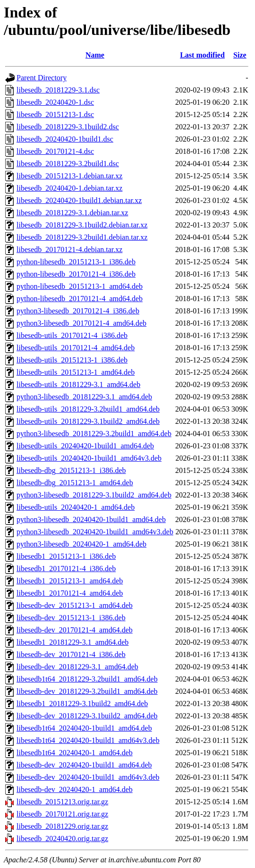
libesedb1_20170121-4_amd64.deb (70, 593)
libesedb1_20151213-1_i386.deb (66, 556)
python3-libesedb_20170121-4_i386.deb (78, 311)
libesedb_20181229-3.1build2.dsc (68, 127)
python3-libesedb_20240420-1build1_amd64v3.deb (95, 532)
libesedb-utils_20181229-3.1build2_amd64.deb (88, 421)
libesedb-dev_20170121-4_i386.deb (71, 654)
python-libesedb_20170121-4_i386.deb (76, 274)
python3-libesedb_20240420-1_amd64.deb (81, 544)
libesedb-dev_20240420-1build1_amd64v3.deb (88, 777)
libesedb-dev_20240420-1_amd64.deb (75, 789)
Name (95, 55)
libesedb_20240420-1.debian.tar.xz (69, 188)
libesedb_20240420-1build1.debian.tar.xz (79, 200)
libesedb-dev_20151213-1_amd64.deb (75, 605)
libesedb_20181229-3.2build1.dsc (68, 164)
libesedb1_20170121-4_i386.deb (66, 569)
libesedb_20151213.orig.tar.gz (62, 802)
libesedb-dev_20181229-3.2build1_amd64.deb (87, 691)
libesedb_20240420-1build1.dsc (65, 139)
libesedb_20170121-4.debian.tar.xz (69, 249)
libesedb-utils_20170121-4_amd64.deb (76, 348)
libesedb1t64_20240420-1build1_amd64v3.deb (88, 740)
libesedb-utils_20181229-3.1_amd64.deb (78, 384)
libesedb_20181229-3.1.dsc (58, 90)
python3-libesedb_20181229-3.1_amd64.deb (84, 397)
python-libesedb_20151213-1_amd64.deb (80, 286)
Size (240, 55)
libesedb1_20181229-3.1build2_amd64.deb (82, 704)
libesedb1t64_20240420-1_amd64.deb (75, 753)
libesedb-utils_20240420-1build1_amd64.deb (85, 446)
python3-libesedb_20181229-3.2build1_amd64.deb (94, 434)
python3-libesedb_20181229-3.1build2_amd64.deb (94, 495)
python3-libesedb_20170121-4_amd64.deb (81, 323)
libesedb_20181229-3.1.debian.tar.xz (72, 213)
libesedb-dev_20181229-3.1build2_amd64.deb (87, 716)
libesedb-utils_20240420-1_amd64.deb (76, 507)
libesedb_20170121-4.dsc (55, 151)
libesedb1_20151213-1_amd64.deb (70, 581)
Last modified (202, 55)
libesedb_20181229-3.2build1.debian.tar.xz (82, 237)
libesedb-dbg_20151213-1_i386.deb (71, 470)
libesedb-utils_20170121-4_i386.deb (72, 335)
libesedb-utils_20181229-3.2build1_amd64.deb (88, 409)
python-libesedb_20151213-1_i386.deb (76, 262)
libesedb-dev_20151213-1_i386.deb (71, 618)
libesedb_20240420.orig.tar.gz (62, 839)
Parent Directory (42, 78)
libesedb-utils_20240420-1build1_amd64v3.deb (89, 458)
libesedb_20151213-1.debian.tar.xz (69, 176)
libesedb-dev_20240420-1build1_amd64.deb (84, 765)
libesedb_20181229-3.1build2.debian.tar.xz (82, 225)
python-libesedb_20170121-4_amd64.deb (80, 299)
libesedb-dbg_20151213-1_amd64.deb (75, 483)
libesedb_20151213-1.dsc (55, 114)
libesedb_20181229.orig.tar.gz (62, 826)
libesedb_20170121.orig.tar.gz (62, 814)
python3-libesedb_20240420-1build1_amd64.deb (91, 519)
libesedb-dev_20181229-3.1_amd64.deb (77, 667)
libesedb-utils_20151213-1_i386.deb (72, 360)
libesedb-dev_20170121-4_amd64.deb (75, 630)
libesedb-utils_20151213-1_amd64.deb (76, 372)
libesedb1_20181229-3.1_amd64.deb (72, 642)
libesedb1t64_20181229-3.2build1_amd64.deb (87, 679)
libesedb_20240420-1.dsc (55, 102)
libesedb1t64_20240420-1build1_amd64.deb (84, 728)
